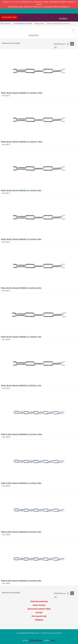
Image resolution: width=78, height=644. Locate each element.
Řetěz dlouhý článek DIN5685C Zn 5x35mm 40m (21, 239)
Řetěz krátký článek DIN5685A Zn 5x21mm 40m (21, 532)
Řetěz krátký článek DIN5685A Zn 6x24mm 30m (21, 581)
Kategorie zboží (9, 17)
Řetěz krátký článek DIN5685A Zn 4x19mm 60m (21, 483)
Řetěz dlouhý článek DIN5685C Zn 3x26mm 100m (22, 142)
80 (56, 48)
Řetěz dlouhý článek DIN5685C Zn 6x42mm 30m (21, 288)
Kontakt (39, 612)
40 (72, 44)
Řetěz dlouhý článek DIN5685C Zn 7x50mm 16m (21, 337)
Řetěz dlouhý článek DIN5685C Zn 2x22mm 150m (22, 93)
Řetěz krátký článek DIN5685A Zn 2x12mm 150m (22, 434)
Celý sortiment (5, 23)
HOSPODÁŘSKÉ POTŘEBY (23, 23)
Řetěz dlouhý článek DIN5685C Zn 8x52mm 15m (21, 385)
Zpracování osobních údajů (39, 609)
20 (68, 44)
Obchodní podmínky (39, 601)
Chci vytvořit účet (39, 616)
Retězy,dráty (39, 23)
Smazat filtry (34, 35)
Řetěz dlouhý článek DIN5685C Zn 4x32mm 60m (21, 190)
